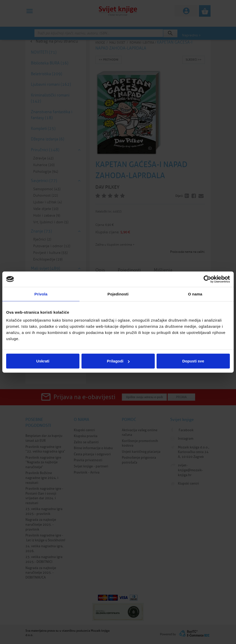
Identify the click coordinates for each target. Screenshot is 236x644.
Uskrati (43, 361)
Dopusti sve (193, 361)
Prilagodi (118, 361)
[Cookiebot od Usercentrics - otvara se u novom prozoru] (207, 279)
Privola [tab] (41, 294)
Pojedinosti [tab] (118, 294)
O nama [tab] (195, 294)
